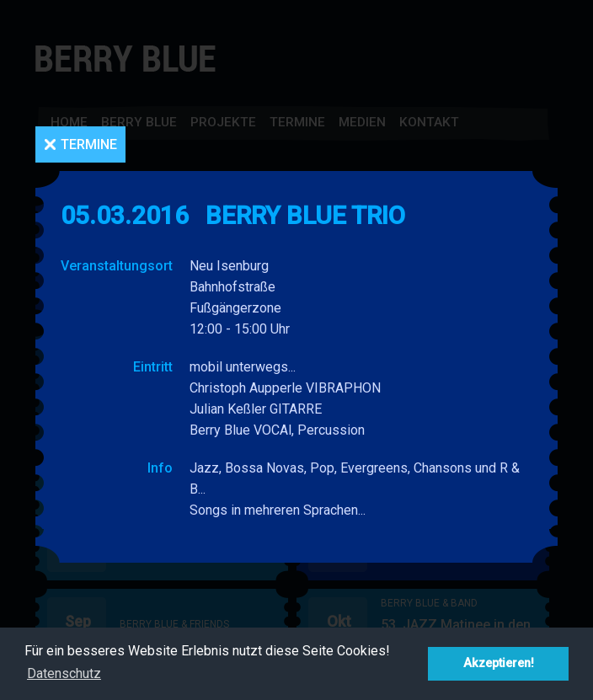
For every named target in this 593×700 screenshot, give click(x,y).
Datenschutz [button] (64, 673)
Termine (89, 144)
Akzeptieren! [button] (499, 663)
